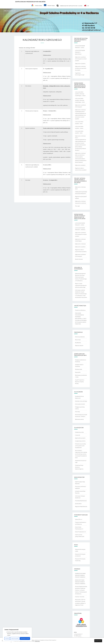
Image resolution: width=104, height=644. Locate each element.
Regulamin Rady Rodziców (81, 507)
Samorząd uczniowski (80, 404)
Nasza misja (78, 340)
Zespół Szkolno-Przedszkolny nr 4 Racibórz (30, 2)
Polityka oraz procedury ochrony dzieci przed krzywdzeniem (80, 446)
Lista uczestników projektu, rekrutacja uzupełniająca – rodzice (80, 94)
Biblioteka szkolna (79, 419)
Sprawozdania (78, 504)
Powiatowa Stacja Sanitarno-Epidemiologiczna (79, 467)
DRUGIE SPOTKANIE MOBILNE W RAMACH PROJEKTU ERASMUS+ (80, 582)
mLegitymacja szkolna (80, 441)
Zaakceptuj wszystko (25, 638)
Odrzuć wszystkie (15, 638)
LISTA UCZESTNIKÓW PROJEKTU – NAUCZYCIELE (80, 52)
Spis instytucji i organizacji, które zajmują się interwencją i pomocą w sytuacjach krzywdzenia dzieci (81, 454)
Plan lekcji (77, 412)
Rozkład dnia (78, 343)
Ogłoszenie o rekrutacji (80, 244)
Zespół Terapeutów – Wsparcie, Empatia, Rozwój (80, 382)
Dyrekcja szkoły (79, 369)
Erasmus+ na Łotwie (80, 597)
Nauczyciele (78, 372)
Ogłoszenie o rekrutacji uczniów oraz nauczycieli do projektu (81, 68)
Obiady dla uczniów (79, 432)
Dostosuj (7, 638)
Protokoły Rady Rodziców (81, 501)
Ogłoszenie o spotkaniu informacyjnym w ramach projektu (81, 59)
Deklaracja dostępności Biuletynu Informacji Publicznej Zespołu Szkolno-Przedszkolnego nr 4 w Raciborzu (81, 277)
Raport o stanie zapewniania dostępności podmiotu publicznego (81, 285)
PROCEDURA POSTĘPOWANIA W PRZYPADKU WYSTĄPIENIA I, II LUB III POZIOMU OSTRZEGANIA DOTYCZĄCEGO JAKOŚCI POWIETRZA (81, 319)
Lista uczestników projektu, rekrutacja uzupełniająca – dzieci (80, 100)
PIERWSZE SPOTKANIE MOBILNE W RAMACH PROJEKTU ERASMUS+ (80, 575)
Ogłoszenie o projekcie (80, 64)
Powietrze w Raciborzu (80, 310)
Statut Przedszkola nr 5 (80, 532)
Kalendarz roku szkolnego (81, 401)
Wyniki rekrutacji (79, 259)
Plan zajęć (77, 206)
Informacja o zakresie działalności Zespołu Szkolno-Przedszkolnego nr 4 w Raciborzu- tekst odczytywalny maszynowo (81, 294)
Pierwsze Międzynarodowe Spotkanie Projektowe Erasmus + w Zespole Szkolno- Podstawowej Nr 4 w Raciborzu (81, 590)
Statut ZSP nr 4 (79, 519)
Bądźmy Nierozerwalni (80, 438)
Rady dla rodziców (79, 346)
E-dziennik (78, 435)
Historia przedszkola (80, 337)
